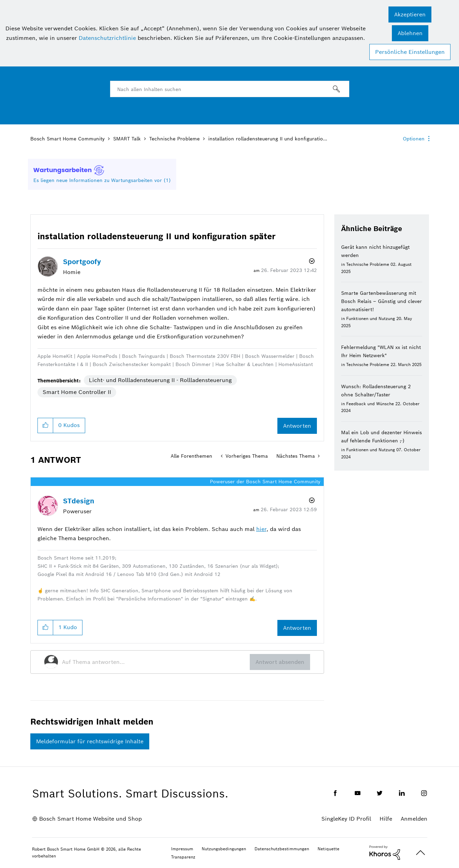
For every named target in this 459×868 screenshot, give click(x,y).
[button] (410, 14)
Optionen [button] (414, 139)
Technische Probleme (174, 139)
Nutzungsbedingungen (224, 849)
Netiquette (328, 849)
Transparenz (183, 857)
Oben (420, 853)
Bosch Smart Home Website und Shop (90, 819)
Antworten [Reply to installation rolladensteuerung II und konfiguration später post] (297, 426)
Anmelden (414, 819)
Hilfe (386, 819)
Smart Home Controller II (77, 392)
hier (261, 529)
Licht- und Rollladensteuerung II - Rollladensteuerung (160, 380)
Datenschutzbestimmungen (282, 849)
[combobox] (230, 89)
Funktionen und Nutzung (371, 318)
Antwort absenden (280, 662)
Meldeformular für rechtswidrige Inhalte (90, 741)
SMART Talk (127, 139)
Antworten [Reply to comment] (297, 628)
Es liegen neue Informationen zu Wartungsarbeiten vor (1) (102, 180)
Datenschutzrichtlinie (107, 38)
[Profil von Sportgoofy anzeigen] (82, 262)
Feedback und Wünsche (370, 404)
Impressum (182, 849)
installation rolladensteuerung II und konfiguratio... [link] (268, 139)
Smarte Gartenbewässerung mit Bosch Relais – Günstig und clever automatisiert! (381, 301)
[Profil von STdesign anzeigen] (79, 501)
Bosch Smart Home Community (67, 139)
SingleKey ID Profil (346, 819)
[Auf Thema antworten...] (156, 662)
